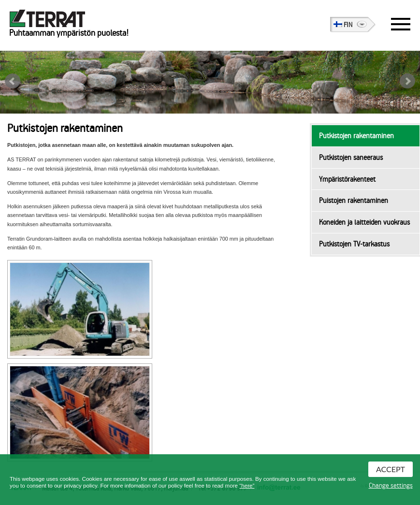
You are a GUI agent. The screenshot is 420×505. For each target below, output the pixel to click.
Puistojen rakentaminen (354, 201)
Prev (13, 81)
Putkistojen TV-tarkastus (354, 244)
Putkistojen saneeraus (351, 158)
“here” (247, 485)
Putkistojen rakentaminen (356, 136)
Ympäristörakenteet (347, 179)
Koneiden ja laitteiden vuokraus (364, 222)
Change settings (391, 486)
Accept (391, 469)
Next (407, 81)
